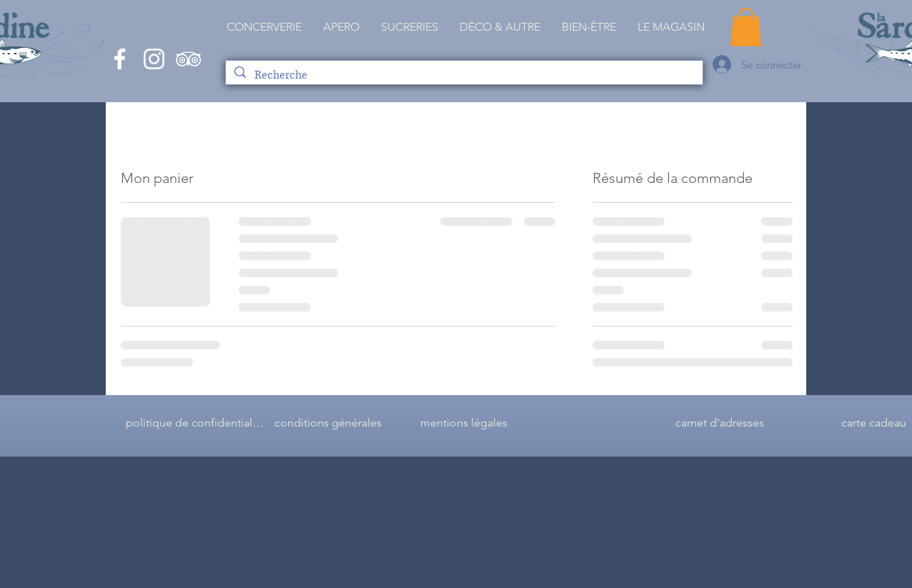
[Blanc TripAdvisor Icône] (188, 59)
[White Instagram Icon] (154, 59)
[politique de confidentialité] (195, 423)
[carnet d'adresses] (720, 423)
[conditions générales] (328, 423)
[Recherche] (464, 75)
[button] (671, 27)
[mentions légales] (464, 423)
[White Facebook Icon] (120, 59)
